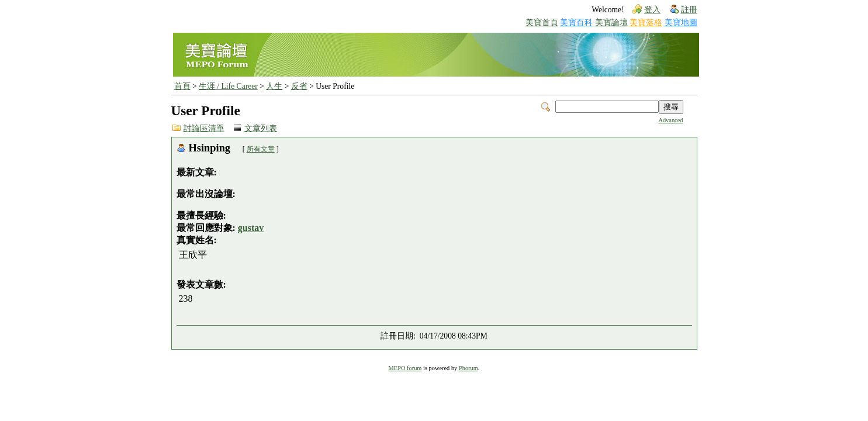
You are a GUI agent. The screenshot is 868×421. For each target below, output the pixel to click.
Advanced (670, 120)
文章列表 (261, 128)
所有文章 (261, 149)
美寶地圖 (681, 23)
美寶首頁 (542, 23)
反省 (299, 86)
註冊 (689, 10)
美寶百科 (576, 23)
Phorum (468, 368)
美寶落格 (646, 23)
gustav (251, 228)
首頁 (182, 86)
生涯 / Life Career (228, 86)
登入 (652, 10)
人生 (274, 86)
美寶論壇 (611, 23)
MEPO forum (405, 368)
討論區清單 (204, 128)
